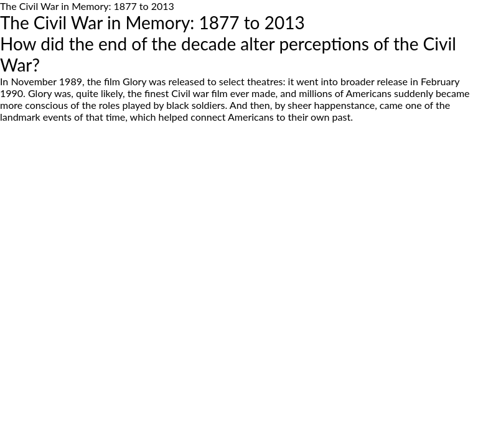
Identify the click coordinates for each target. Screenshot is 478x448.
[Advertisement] (239, 233)
